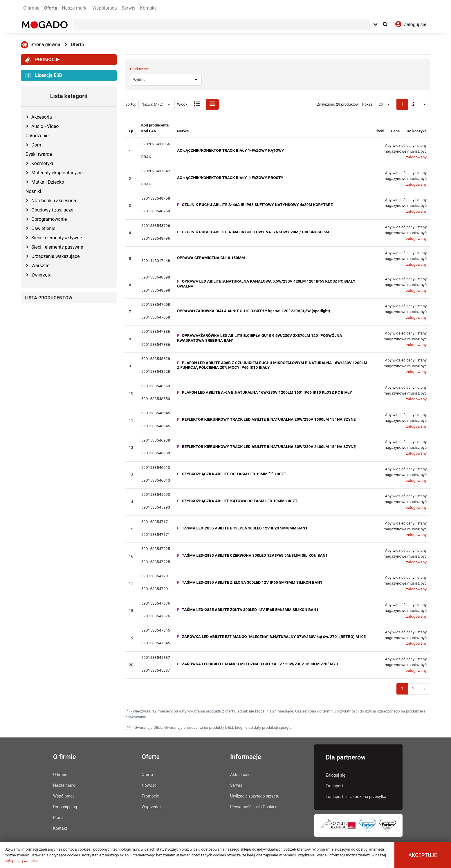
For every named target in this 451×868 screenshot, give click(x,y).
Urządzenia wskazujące (55, 256)
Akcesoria (42, 117)
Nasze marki (75, 8)
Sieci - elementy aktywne (57, 238)
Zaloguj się (335, 775)
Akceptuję (423, 855)
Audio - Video (45, 126)
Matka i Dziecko (48, 182)
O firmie (31, 8)
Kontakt (148, 8)
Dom (36, 145)
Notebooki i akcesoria (54, 201)
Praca (58, 818)
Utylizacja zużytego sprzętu (255, 796)
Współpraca (105, 8)
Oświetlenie (43, 228)
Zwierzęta (41, 275)
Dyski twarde (39, 154)
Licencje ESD (43, 76)
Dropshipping (65, 807)
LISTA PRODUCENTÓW (49, 298)
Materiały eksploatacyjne (57, 173)
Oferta (51, 8)
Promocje (150, 796)
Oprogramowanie (49, 219)
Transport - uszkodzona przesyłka (356, 797)
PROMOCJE (42, 60)
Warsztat (40, 266)
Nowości (149, 785)
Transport (334, 786)
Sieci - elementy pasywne (57, 247)
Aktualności (241, 775)
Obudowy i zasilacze (52, 210)
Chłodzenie (37, 136)
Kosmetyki (42, 163)
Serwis (129, 8)
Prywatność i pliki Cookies (254, 807)
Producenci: (140, 69)
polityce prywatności (22, 861)
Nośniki (33, 191)
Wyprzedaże (153, 807)
